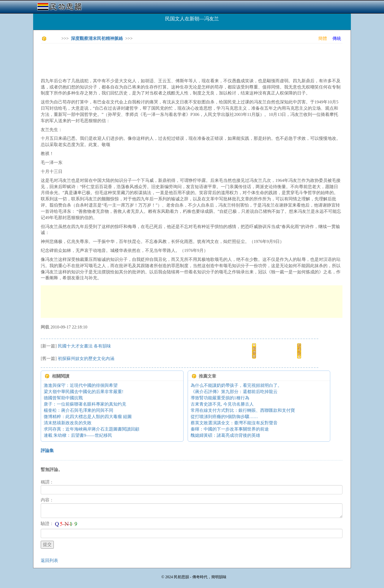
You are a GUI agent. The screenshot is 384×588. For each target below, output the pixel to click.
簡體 (323, 38)
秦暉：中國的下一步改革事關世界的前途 (230, 429)
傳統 (337, 38)
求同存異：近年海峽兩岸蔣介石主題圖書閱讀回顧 (92, 429)
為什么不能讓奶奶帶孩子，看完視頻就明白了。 (236, 385)
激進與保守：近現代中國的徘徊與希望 (81, 385)
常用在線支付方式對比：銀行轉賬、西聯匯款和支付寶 (243, 410)
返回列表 (49, 560)
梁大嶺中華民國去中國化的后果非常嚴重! (84, 392)
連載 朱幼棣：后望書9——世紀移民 (78, 435)
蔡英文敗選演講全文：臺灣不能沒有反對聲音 (234, 423)
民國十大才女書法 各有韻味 (84, 346)
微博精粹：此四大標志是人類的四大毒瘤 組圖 (88, 417)
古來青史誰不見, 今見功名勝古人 (222, 404)
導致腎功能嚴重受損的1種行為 (220, 398)
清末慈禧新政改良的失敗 (68, 423)
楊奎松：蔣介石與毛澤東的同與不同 (78, 410)
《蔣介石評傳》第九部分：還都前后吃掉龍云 (234, 392)
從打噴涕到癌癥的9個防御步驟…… (224, 417)
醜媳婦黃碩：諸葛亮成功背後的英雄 (225, 435)
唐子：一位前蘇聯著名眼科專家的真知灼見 (85, 404)
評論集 (47, 451)
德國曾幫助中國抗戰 (63, 398)
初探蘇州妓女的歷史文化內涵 (86, 358)
